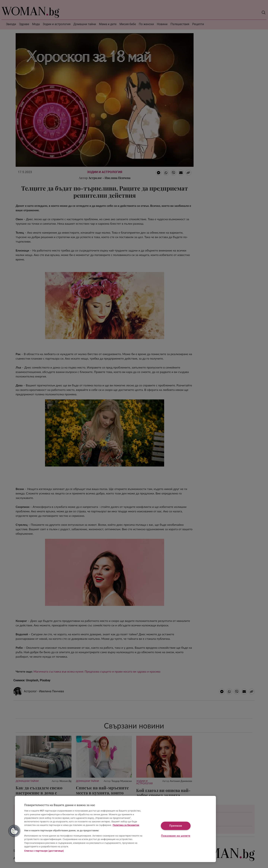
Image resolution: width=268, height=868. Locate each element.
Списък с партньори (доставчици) (44, 851)
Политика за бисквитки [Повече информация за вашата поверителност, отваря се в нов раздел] (126, 825)
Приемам (176, 826)
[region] (115, 829)
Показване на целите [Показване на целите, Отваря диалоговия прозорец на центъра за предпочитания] (176, 836)
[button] (14, 831)
